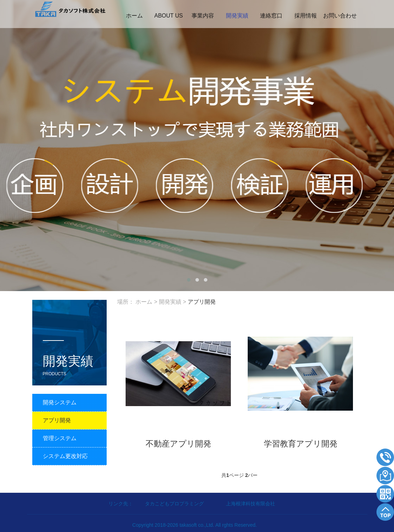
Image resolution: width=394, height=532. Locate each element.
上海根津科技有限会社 (251, 504)
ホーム (144, 302)
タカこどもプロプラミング (175, 504)
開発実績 (170, 302)
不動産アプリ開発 (178, 443)
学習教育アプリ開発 (301, 443)
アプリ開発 (202, 302)
